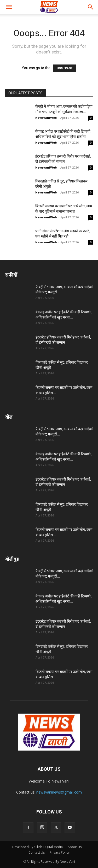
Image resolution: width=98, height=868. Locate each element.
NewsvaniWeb (46, 118)
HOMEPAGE (65, 68)
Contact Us (37, 852)
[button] (9, 7)
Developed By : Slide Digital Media (38, 847)
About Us (75, 847)
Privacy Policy (60, 852)
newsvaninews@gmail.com (59, 792)
